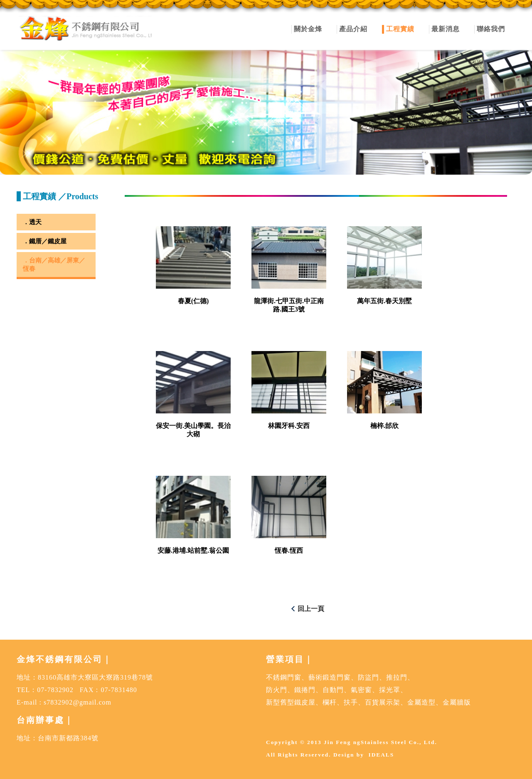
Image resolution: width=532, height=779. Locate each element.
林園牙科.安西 (289, 426)
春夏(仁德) (193, 301)
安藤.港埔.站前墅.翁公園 (193, 550)
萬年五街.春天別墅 (384, 301)
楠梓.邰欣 (384, 426)
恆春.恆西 (289, 550)
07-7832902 (55, 690)
